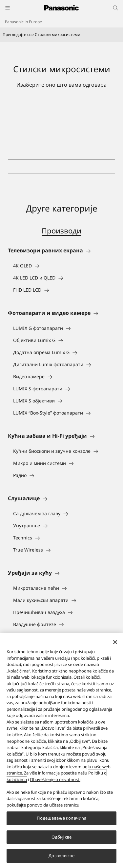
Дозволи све (61, 856)
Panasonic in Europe (23, 22)
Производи (61, 230)
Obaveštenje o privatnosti (55, 779)
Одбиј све (61, 837)
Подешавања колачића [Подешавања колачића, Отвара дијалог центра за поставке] (61, 818)
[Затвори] (115, 642)
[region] (61, 750)
